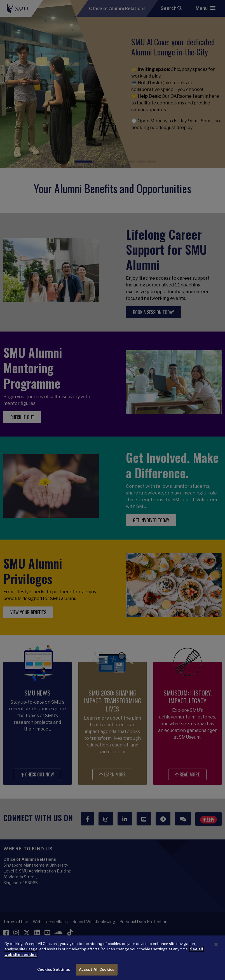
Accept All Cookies (97, 974)
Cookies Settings (54, 974)
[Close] (216, 949)
